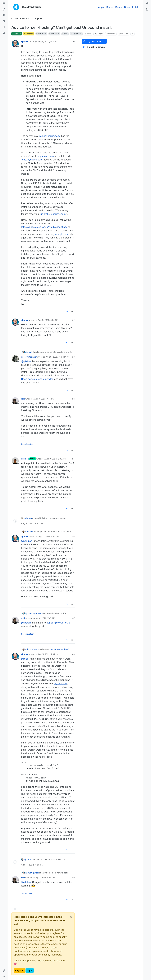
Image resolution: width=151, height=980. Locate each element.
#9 (73, 878)
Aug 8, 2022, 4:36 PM (48, 320)
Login (30, 970)
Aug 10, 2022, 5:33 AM (48, 536)
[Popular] (4, 21)
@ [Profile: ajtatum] (26, 361)
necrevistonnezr (29, 357)
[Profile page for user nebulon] (15, 461)
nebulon (25, 459)
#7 (74, 618)
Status (110, 7)
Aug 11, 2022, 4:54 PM (48, 654)
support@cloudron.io (58, 623)
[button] (4, 971)
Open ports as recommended (37, 379)
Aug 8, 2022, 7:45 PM (44, 399)
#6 (73, 536)
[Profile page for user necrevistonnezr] (15, 359)
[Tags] (4, 15)
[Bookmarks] (4, 27)
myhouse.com (46, 156)
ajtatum (25, 42)
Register (19, 970)
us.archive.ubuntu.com (53, 214)
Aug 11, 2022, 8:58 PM (44, 878)
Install (135, 7)
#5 (73, 459)
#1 (74, 42)
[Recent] (4, 9)
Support (29, 34)
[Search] (4, 33)
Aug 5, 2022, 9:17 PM (48, 42)
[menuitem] (147, 4)
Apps (101, 7)
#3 (73, 357)
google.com (62, 234)
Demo (119, 7)
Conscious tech (28, 444)
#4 (73, 399)
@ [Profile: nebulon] (27, 541)
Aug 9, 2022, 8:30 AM (55, 459)
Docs (127, 7)
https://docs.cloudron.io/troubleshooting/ (44, 227)
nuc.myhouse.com (50, 136)
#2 (73, 320)
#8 (73, 654)
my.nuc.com (61, 683)
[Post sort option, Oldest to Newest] (94, 47)
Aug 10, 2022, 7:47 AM (45, 618)
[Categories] (4, 4)
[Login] (147, 4)
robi (23, 399)
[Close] (71, 917)
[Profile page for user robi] (15, 401)
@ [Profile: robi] (24, 659)
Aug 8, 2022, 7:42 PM (56, 357)
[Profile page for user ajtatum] (15, 44)
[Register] (147, 9)
